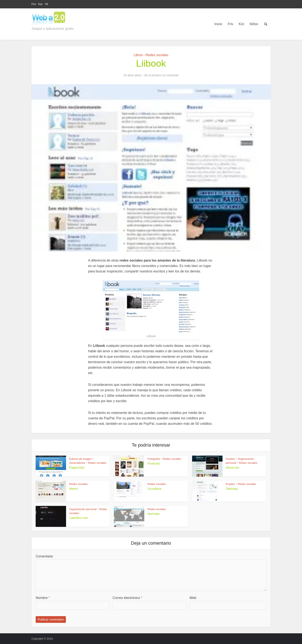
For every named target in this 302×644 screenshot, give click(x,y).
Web (193, 598)
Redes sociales (157, 55)
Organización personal (83, 509)
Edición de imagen (80, 459)
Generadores (77, 463)
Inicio (218, 24)
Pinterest (154, 463)
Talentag (232, 489)
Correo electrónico (127, 598)
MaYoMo (154, 514)
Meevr (74, 489)
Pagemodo (77, 467)
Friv (34, 4)
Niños (254, 24)
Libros (138, 55)
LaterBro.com (79, 518)
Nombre (43, 598)
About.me (232, 467)
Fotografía (154, 459)
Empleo (230, 459)
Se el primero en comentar (161, 75)
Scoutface (154, 489)
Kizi (40, 4)
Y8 (46, 4)
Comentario (44, 556)
